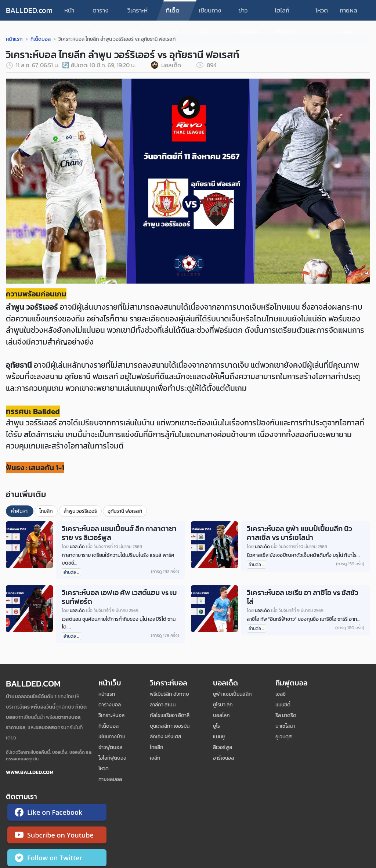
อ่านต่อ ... (71, 572)
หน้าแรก (69, 13)
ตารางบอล (101, 13)
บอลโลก (221, 715)
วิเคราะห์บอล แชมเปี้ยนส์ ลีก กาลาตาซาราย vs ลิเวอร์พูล (119, 533)
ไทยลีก (46, 511)
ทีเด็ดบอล (173, 13)
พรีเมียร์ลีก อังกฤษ (169, 694)
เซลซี (281, 694)
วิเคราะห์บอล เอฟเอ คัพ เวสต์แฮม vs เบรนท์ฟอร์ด (119, 597)
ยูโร (216, 726)
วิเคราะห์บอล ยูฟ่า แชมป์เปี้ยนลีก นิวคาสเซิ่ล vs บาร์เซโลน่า (299, 533)
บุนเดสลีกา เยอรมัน (170, 726)
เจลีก (155, 758)
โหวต (322, 10)
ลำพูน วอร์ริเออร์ (80, 511)
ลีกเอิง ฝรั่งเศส (166, 737)
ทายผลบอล (348, 13)
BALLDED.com (29, 10)
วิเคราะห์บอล (138, 13)
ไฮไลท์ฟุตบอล (285, 13)
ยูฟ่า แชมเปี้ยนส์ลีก (232, 694)
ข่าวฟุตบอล (248, 13)
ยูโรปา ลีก (223, 705)
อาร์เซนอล (223, 758)
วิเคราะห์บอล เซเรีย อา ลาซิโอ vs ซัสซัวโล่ (303, 597)
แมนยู (219, 737)
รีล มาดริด (286, 715)
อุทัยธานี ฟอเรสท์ (125, 511)
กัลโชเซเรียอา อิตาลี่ (170, 715)
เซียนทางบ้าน (210, 13)
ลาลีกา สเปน (163, 705)
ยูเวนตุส (284, 737)
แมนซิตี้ (283, 705)
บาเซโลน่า (285, 726)
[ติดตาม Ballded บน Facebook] (57, 814)
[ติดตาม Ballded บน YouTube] (57, 836)
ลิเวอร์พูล (223, 747)
